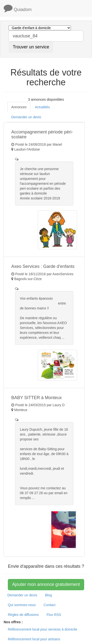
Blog (48, 595)
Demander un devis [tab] (26, 117)
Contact (50, 605)
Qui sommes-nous (22, 605)
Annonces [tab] (19, 107)
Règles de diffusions (23, 615)
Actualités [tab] (42, 107)
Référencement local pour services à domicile (42, 629)
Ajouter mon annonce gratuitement (46, 584)
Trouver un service (31, 47)
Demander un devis (22, 595)
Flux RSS (54, 615)
